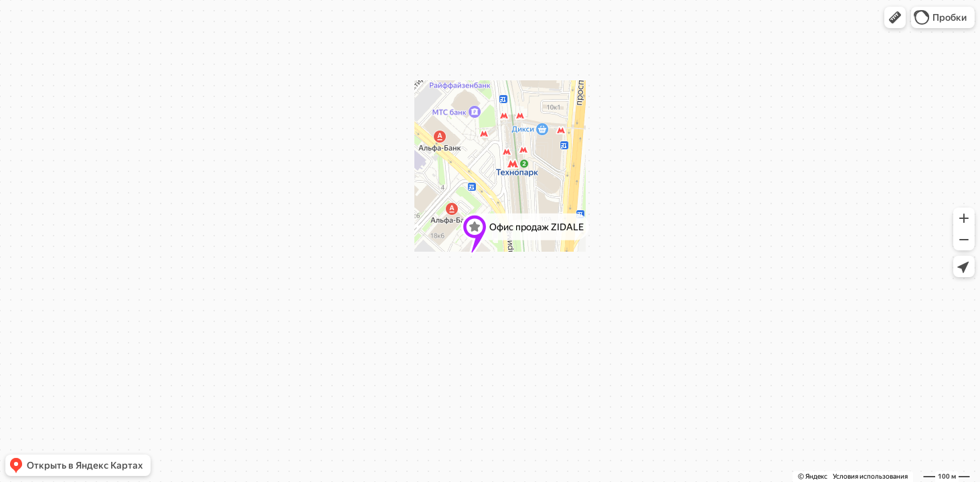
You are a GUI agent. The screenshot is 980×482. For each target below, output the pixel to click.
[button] (895, 17)
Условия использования (870, 476)
